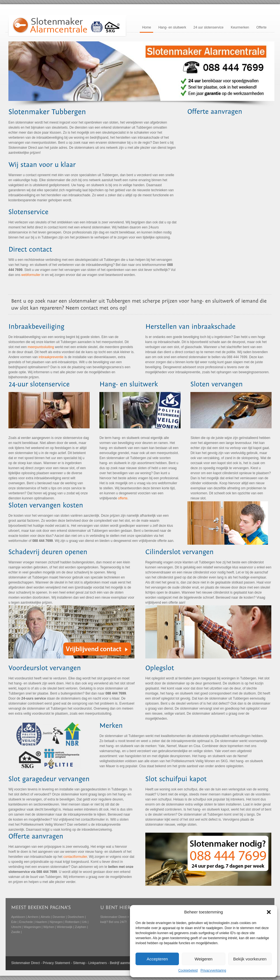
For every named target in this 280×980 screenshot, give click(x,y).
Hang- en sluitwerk (172, 27)
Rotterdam (72, 922)
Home (146, 27)
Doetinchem (76, 917)
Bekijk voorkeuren (250, 959)
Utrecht (16, 927)
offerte (123, 498)
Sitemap (79, 963)
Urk (84, 922)
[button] (269, 912)
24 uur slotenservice (208, 27)
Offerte (262, 27)
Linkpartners (97, 963)
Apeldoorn (18, 917)
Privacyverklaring (213, 970)
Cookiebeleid (188, 970)
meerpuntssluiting (41, 347)
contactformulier (75, 857)
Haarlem (41, 922)
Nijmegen (56, 922)
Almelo (45, 917)
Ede (14, 922)
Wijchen (49, 927)
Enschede (26, 922)
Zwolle (16, 932)
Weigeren (204, 959)
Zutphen (81, 927)
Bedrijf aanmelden (123, 963)
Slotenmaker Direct (113, 917)
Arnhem (33, 917)
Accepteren (157, 959)
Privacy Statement (56, 963)
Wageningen (32, 927)
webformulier (31, 275)
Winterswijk (65, 927)
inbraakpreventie (51, 357)
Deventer (59, 917)
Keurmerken (240, 27)
